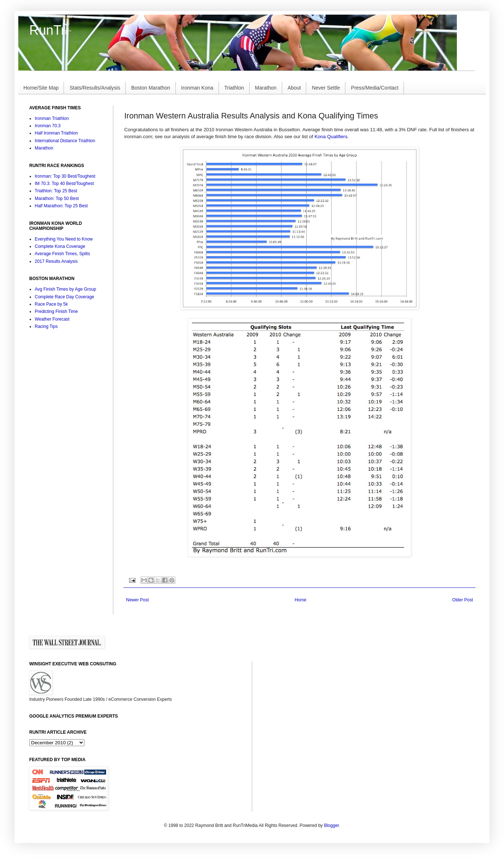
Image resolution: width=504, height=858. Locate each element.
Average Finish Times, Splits (62, 254)
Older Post (463, 600)
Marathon (266, 88)
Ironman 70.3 (48, 126)
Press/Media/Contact (375, 88)
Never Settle (326, 88)
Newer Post (137, 600)
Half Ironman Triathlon (56, 133)
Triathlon (234, 88)
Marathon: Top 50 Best (57, 199)
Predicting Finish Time (56, 311)
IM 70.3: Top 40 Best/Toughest (64, 184)
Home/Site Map (41, 88)
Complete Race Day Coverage (65, 297)
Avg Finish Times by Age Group (65, 289)
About (294, 88)
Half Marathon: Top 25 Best (61, 206)
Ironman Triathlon (52, 118)
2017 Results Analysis (56, 261)
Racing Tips (46, 326)
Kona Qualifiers (331, 137)
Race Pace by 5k (51, 304)
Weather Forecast (52, 319)
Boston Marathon (151, 88)
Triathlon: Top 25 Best (56, 191)
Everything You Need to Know (64, 239)
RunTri (49, 30)
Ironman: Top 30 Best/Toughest (65, 176)
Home (300, 600)
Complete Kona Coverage (60, 246)
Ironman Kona (197, 88)
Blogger (331, 825)
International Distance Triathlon (65, 141)
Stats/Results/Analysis (95, 88)
